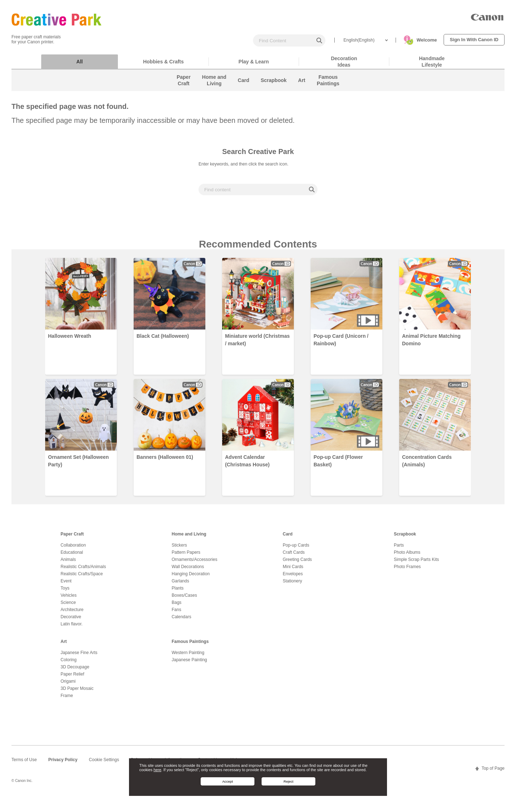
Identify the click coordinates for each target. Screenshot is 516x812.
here (157, 770)
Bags (176, 606)
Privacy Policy (63, 763)
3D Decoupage (75, 671)
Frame (67, 699)
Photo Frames (407, 570)
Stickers (179, 549)
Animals (68, 563)
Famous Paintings (190, 645)
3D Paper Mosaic (77, 692)
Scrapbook (405, 538)
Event (66, 585)
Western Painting (188, 656)
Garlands (180, 585)
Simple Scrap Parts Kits (416, 563)
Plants (178, 592)
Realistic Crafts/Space (82, 577)
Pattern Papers (186, 556)
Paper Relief (72, 678)
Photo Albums (407, 556)
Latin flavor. (71, 628)
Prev (20, 379)
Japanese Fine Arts (79, 656)
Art (64, 645)
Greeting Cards (297, 563)
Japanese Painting (189, 663)
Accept (228, 781)
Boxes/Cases (184, 599)
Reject (288, 781)
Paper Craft (72, 538)
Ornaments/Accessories (194, 563)
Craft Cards (294, 556)
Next (496, 379)
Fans (176, 613)
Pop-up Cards (296, 549)
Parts (399, 549)
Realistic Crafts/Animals (83, 570)
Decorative (71, 620)
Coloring (69, 663)
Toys (65, 592)
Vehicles (69, 599)
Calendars (181, 620)
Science (68, 606)
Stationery (292, 585)
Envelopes (293, 577)
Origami (68, 685)
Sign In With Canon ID (474, 40)
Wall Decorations (188, 570)
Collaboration (73, 549)
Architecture (72, 613)
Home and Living (189, 538)
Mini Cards (293, 570)
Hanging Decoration (191, 577)
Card (288, 538)
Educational (72, 556)
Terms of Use (24, 763)
